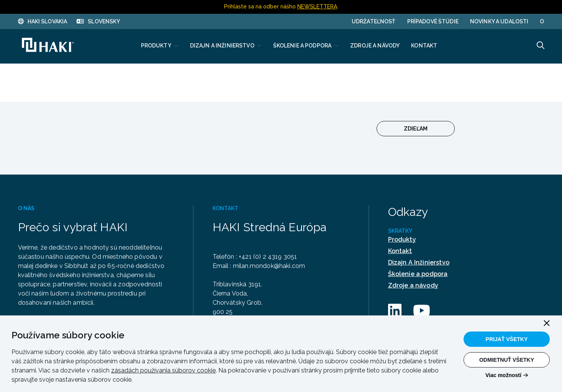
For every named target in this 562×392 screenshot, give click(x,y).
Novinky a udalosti (499, 21)
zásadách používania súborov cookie (163, 370)
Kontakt (400, 251)
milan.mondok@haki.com (271, 266)
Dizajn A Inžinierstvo (419, 262)
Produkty (402, 239)
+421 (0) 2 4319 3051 (270, 257)
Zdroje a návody (413, 285)
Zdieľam (416, 129)
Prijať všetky (507, 339)
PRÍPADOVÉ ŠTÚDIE (433, 21)
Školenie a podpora (418, 274)
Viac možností (503, 375)
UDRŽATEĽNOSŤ (374, 21)
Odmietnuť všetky (507, 360)
